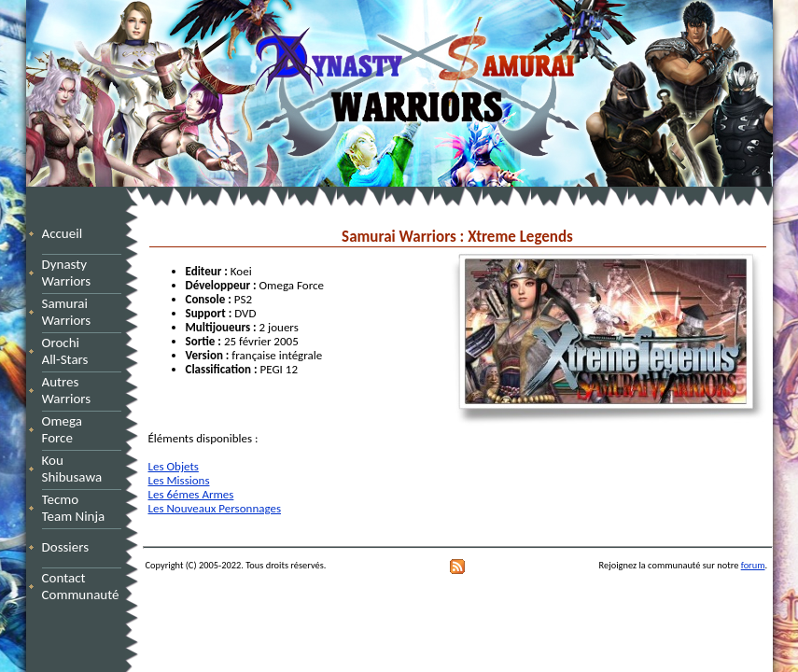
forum (753, 565)
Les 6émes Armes (191, 494)
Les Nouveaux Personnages (215, 508)
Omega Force (80, 429)
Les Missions (179, 480)
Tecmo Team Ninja (74, 508)
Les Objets (174, 466)
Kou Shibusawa (72, 469)
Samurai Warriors (70, 312)
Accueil (63, 233)
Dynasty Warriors (70, 273)
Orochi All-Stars (72, 351)
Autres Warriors (72, 390)
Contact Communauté (81, 586)
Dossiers (66, 547)
